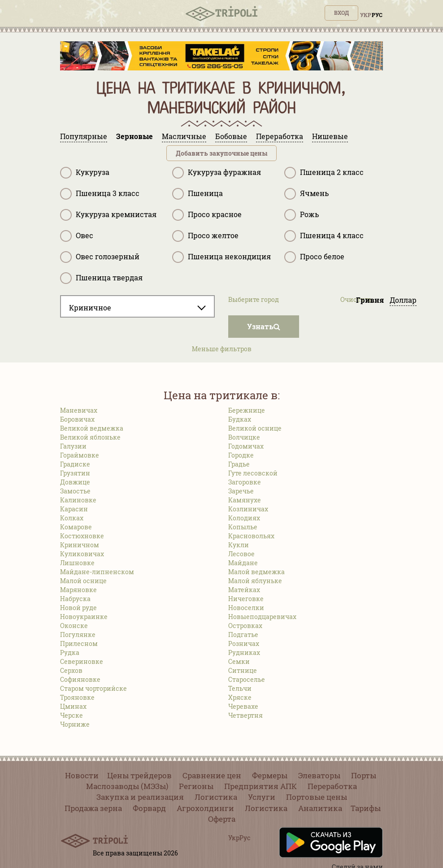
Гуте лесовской (253, 473)
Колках (72, 518)
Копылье (243, 527)
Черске (72, 715)
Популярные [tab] (84, 136)
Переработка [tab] (280, 136)
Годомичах (246, 446)
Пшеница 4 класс (324, 236)
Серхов (71, 670)
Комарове (76, 527)
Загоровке (245, 482)
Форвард (149, 808)
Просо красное (207, 215)
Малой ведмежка (256, 572)
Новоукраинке (84, 617)
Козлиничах (248, 509)
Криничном (80, 545)
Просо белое (314, 257)
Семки (239, 661)
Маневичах (79, 410)
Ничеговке (246, 599)
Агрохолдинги (205, 808)
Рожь (302, 215)
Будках (240, 419)
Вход (341, 13)
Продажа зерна (93, 808)
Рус (377, 15)
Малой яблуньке (255, 581)
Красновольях (251, 536)
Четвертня (245, 715)
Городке (241, 455)
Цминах (73, 706)
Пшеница (198, 194)
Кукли (239, 545)
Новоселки (246, 608)
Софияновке (80, 679)
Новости (82, 775)
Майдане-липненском (97, 572)
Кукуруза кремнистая (108, 215)
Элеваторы (319, 775)
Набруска (75, 599)
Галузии (73, 446)
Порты (364, 775)
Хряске (240, 697)
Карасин (74, 509)
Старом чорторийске (93, 688)
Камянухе (245, 500)
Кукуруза (85, 173)
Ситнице (243, 670)
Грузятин (75, 473)
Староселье (247, 679)
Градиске (75, 464)
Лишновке (77, 563)
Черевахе (243, 706)
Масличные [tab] (184, 136)
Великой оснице (255, 428)
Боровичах (77, 419)
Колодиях (244, 518)
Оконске (74, 626)
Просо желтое (205, 236)
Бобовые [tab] (231, 136)
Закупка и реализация (140, 797)
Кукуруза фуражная (217, 173)
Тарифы (366, 808)
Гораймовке (80, 455)
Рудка (70, 652)
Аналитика (320, 808)
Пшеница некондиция (221, 257)
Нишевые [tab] (330, 136)
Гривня (370, 300)
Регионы (196, 786)
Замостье (75, 491)
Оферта (222, 819)
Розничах (244, 643)
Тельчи (240, 688)
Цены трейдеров (139, 775)
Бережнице (247, 410)
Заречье (241, 491)
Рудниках (244, 652)
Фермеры (270, 775)
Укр (366, 15)
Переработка (332, 786)
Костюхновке (82, 536)
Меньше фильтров (222, 349)
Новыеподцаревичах (262, 617)
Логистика (216, 797)
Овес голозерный (100, 257)
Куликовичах (82, 554)
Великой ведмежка (92, 428)
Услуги (262, 797)
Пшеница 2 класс (324, 173)
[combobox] (137, 306)
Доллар (403, 300)
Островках (245, 626)
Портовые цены (317, 797)
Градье (239, 464)
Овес (77, 236)
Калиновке (78, 500)
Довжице (75, 482)
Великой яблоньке (90, 437)
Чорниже (75, 724)
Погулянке (78, 635)
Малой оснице (83, 581)
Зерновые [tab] (135, 136)
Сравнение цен (212, 775)
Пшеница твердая (101, 278)
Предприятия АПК (261, 786)
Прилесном (79, 643)
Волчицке (244, 437)
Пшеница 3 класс (100, 194)
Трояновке (77, 697)
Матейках (244, 590)
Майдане (243, 563)
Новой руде (78, 608)
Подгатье (243, 635)
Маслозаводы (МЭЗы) (127, 786)
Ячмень (306, 194)
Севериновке (82, 661)
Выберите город (254, 299)
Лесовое (241, 554)
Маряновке (78, 590)
